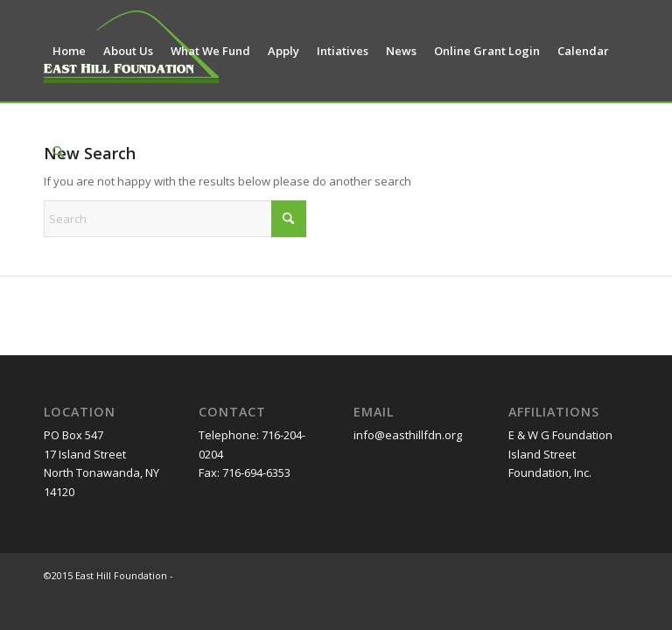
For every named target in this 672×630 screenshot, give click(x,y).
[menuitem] (69, 51)
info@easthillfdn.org (408, 435)
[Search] (58, 152)
